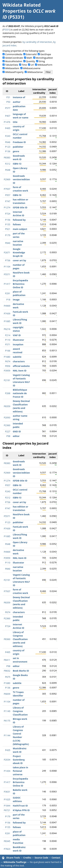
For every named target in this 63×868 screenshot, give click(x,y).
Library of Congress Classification (20, 711)
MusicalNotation (14, 61)
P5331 (6, 30)
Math (29, 58)
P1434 (7, 771)
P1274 (7, 207)
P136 (8, 151)
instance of (19, 97)
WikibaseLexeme (32, 68)
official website (21, 366)
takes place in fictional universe (20, 771)
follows (17, 224)
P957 (8, 195)
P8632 (7, 671)
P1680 (7, 357)
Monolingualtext (44, 58)
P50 (8, 102)
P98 (8, 436)
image (16, 300)
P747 (8, 201)
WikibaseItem (12, 68)
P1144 (7, 735)
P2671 (7, 252)
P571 (8, 344)
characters (19, 361)
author (17, 102)
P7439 (7, 314)
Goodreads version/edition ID (21, 179)
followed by (19, 220)
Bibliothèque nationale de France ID (20, 393)
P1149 (7, 711)
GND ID (17, 431)
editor (16, 436)
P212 (8, 164)
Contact (56, 858)
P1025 (7, 799)
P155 (8, 224)
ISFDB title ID (20, 207)
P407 (8, 116)
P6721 (7, 810)
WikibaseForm (45, 65)
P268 (8, 393)
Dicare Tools (13, 858)
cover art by (19, 260)
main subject (20, 229)
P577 (8, 108)
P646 (8, 142)
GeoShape (46, 54)
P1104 (7, 267)
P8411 (7, 660)
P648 (8, 170)
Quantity (30, 61)
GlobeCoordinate (14, 58)
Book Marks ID (21, 671)
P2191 (7, 380)
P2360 (7, 425)
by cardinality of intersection (37, 42)
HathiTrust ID (20, 806)
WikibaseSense (35, 72)
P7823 (7, 849)
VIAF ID (17, 335)
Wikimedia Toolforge (15, 862)
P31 (8, 97)
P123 (8, 147)
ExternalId (31, 54)
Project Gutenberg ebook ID (19, 760)
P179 (8, 235)
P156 (8, 220)
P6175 (7, 721)
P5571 (7, 274)
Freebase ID (19, 142)
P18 (8, 300)
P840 (8, 243)
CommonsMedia (14, 54)
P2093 (7, 418)
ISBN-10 (17, 195)
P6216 (7, 329)
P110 (8, 340)
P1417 (7, 284)
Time (24, 65)
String (42, 61)
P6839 (7, 694)
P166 (8, 351)
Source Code (41, 858)
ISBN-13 (17, 164)
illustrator (18, 340)
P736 (8, 260)
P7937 (7, 189)
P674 (8, 361)
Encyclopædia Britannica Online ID (20, 284)
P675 (8, 677)
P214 (8, 335)
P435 (8, 750)
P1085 (7, 321)
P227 (8, 431)
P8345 (7, 841)
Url (32, 65)
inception (18, 344)
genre (16, 151)
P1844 (7, 806)
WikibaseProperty (14, 72)
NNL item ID (19, 371)
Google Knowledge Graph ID (19, 252)
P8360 (7, 639)
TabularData (12, 65)
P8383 (7, 158)
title (15, 122)
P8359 (7, 406)
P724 (8, 214)
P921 (8, 229)
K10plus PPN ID (21, 810)
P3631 (7, 792)
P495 (8, 128)
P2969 (7, 179)
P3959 (7, 371)
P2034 (7, 760)
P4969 (7, 306)
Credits (27, 858)
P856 (8, 366)
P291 (8, 293)
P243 (8, 136)
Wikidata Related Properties (22, 8)
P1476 (7, 122)
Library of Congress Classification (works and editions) (20, 639)
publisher (18, 147)
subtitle (17, 357)
